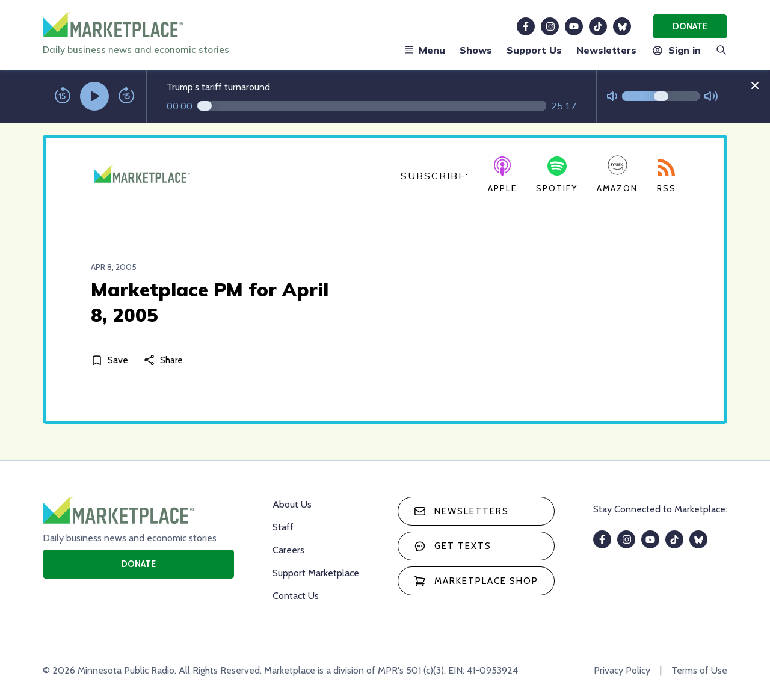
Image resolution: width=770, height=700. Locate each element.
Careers (288, 550)
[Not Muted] (612, 97)
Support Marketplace (316, 573)
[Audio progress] (372, 106)
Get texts (453, 546)
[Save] (112, 360)
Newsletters (606, 50)
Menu (425, 50)
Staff (283, 527)
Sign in (676, 50)
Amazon (617, 174)
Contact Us (296, 596)
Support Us (534, 50)
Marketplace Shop (476, 581)
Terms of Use (699, 670)
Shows (476, 50)
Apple (502, 175)
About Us (292, 504)
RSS (667, 176)
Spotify (557, 175)
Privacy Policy (622, 670)
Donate (690, 26)
